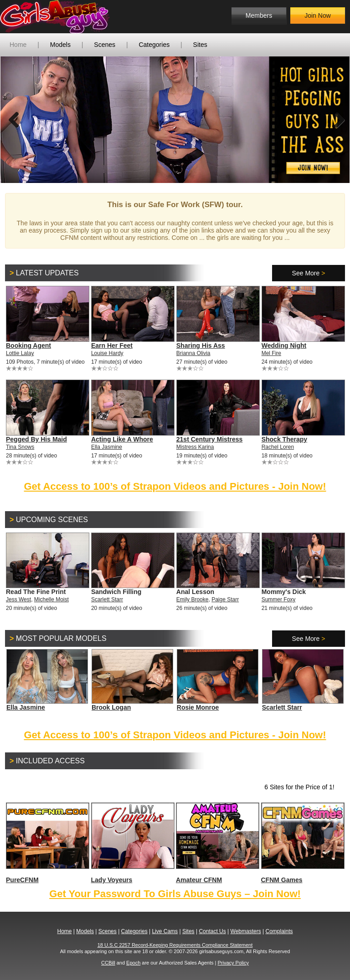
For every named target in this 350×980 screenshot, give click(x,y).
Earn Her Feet (112, 345)
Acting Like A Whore (122, 439)
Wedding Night (284, 345)
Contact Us (212, 931)
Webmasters (246, 931)
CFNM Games (302, 843)
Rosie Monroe (198, 707)
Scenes (105, 45)
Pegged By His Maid (36, 439)
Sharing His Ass (201, 345)
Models (60, 45)
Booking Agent (28, 345)
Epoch (133, 963)
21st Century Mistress (210, 439)
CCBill (108, 963)
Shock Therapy (284, 439)
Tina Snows (20, 447)
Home (18, 45)
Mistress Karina (195, 447)
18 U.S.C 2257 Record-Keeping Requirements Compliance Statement (175, 945)
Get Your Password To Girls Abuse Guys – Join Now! (175, 894)
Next (336, 120)
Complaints (279, 931)
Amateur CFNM (217, 843)
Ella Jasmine (107, 447)
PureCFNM (47, 843)
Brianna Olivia (193, 353)
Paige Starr (225, 599)
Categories (154, 45)
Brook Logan (111, 707)
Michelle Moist (51, 599)
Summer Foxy (279, 599)
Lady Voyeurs (132, 843)
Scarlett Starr (107, 599)
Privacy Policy (233, 963)
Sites (200, 45)
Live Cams (165, 931)
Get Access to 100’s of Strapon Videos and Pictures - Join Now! (175, 486)
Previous (14, 120)
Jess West (18, 599)
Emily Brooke (193, 599)
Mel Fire (271, 353)
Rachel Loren (278, 447)
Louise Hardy (107, 353)
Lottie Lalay (20, 353)
